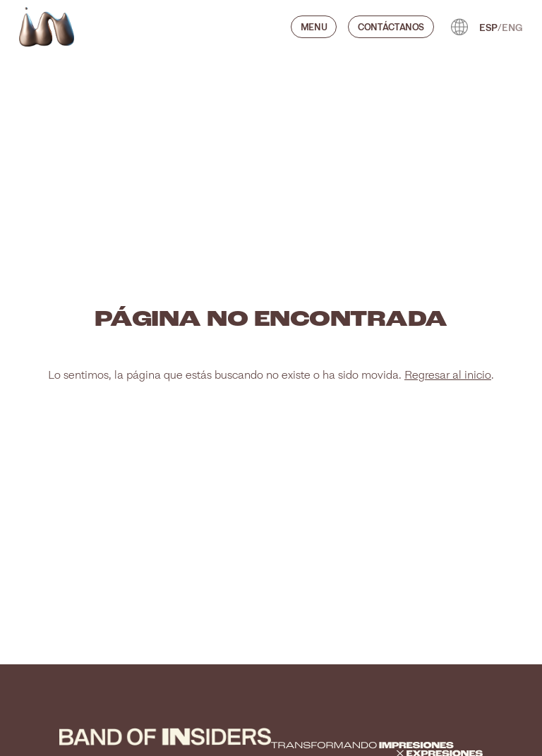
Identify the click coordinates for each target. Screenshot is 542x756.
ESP (488, 27)
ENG (512, 27)
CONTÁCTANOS (391, 27)
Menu (314, 27)
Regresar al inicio (448, 374)
